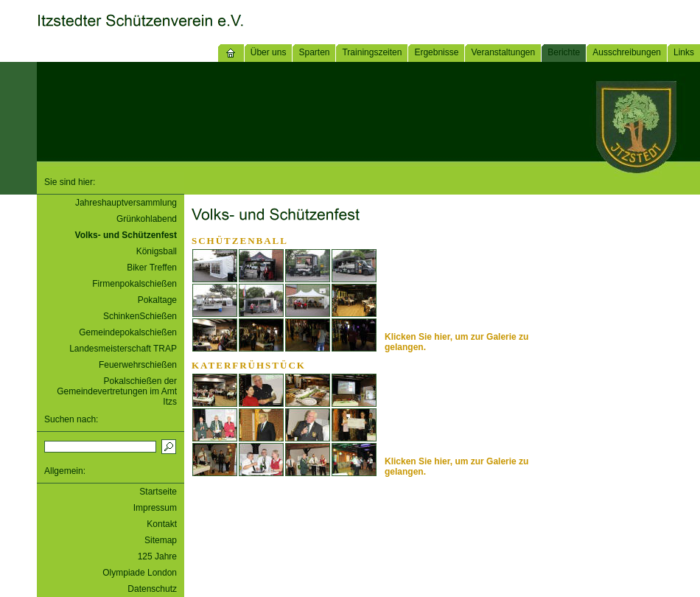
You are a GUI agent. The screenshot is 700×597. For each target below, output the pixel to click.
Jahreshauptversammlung (126, 203)
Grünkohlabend (147, 219)
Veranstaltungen (503, 52)
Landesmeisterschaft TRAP (123, 349)
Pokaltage (157, 300)
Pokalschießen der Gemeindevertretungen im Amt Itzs (117, 391)
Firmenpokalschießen (134, 284)
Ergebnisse (436, 52)
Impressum (155, 508)
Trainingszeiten (372, 52)
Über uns (269, 52)
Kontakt (162, 524)
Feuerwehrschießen (138, 365)
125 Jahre (157, 556)
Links (684, 52)
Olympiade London (140, 573)
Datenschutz (152, 589)
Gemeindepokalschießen (128, 332)
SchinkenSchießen (140, 316)
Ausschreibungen (627, 52)
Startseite (158, 492)
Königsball (157, 251)
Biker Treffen (152, 268)
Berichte (564, 52)
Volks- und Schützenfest (126, 235)
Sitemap (161, 540)
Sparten (314, 52)
